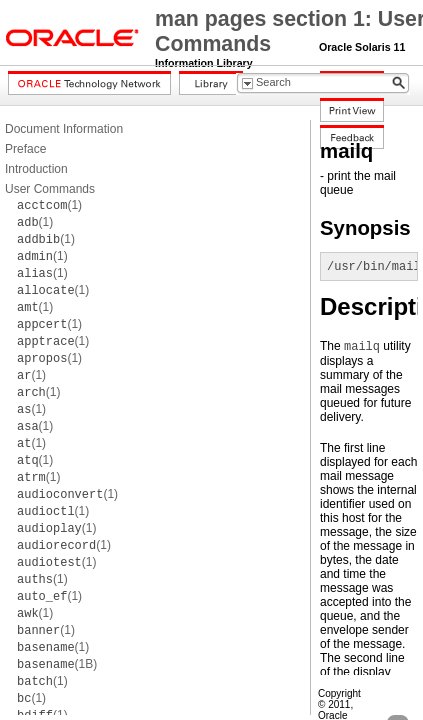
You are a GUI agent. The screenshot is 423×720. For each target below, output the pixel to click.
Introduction (36, 169)
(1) (49, 205)
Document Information (64, 129)
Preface (25, 149)
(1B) (57, 664)
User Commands (50, 189)
